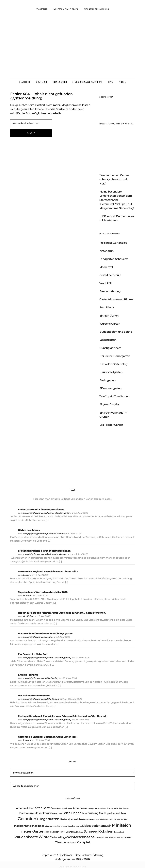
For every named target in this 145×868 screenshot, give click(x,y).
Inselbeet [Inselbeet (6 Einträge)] (38, 826)
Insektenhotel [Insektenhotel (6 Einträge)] (23, 826)
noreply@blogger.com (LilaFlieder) (40, 678)
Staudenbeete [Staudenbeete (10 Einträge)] (26, 837)
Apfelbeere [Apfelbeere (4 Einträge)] (67, 808)
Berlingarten (107, 380)
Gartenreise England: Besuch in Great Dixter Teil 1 (48, 737)
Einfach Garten (109, 316)
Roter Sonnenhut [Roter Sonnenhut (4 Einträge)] (68, 832)
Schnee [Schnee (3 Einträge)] (80, 832)
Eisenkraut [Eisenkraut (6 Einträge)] (43, 813)
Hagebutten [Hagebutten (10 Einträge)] (49, 819)
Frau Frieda (107, 308)
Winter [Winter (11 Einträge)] (45, 837)
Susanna (27, 575)
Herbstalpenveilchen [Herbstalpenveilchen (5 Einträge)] (72, 819)
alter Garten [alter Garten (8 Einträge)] (44, 808)
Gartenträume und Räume (116, 299)
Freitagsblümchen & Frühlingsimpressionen (44, 551)
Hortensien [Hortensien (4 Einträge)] (103, 819)
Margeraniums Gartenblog (72, 45)
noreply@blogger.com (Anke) (38, 637)
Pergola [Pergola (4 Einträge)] (49, 832)
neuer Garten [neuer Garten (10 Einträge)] (33, 831)
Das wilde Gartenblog (113, 364)
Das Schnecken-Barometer (34, 696)
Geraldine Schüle (110, 275)
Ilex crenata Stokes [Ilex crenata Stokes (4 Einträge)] (118, 819)
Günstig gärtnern (110, 348)
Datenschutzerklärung (89, 855)
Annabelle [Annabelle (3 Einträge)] (57, 809)
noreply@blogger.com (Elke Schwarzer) (43, 534)
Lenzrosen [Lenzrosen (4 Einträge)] (62, 826)
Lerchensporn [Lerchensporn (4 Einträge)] (75, 826)
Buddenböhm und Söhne (116, 332)
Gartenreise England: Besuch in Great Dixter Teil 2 (48, 572)
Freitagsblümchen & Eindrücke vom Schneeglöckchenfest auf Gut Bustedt (62, 716)
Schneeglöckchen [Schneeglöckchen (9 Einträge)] (98, 831)
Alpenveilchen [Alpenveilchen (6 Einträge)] (25, 808)
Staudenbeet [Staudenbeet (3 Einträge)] (119, 832)
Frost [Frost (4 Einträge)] (84, 813)
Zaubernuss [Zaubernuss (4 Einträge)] (103, 837)
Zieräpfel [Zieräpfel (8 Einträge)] (83, 842)
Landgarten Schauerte (114, 259)
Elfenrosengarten (110, 388)
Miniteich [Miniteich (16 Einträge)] (121, 825)
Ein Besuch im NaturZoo (32, 654)
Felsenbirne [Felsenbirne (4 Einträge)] (56, 813)
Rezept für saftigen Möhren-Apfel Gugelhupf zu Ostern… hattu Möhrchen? (62, 613)
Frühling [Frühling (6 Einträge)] (93, 813)
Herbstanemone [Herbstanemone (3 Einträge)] (91, 820)
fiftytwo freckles (109, 405)
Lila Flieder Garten (111, 425)
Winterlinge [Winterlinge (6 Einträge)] (59, 837)
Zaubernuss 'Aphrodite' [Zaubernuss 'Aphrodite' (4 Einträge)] (120, 837)
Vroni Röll (105, 283)
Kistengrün (106, 251)
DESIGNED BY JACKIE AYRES (73, 867)
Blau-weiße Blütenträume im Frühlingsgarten (45, 634)
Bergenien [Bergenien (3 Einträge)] (93, 809)
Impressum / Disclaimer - (58, 855)
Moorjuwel (106, 267)
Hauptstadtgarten (111, 372)
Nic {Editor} (28, 616)
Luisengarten (108, 340)
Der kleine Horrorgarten (115, 356)
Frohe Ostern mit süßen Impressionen (41, 510)
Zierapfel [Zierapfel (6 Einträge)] (61, 842)
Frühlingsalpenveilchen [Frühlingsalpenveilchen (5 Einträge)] (112, 813)
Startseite (62, 109)
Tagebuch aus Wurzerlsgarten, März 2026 (43, 592)
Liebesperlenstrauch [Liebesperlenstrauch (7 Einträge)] (97, 826)
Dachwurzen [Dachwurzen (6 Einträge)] (27, 813)
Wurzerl (26, 596)
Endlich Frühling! (28, 675)
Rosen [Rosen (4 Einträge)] (56, 832)
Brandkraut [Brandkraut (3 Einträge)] (102, 809)
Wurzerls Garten (110, 324)
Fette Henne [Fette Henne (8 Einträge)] (72, 813)
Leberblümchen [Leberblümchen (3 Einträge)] (51, 826)
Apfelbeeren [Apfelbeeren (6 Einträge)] (81, 808)
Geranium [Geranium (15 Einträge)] (28, 819)
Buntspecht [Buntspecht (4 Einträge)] (113, 808)
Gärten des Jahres (29, 530)
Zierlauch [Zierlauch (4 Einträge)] (72, 843)
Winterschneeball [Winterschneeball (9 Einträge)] (82, 837)
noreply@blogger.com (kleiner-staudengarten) (47, 513)
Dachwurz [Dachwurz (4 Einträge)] (124, 808)
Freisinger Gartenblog (113, 243)
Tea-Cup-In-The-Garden (114, 396)
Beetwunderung (110, 291)
